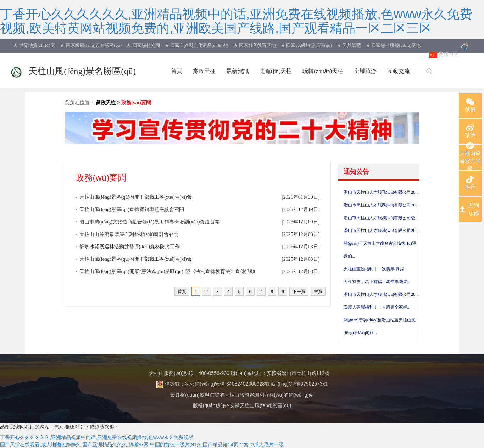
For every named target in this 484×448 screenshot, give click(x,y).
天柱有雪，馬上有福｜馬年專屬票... (377, 282)
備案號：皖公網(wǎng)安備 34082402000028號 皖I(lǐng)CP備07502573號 (242, 384)
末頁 (318, 292)
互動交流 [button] (399, 71)
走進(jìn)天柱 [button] (276, 71)
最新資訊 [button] (238, 71)
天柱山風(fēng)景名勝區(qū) (82, 71)
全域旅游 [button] (365, 71)
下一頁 (299, 292)
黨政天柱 (106, 103)
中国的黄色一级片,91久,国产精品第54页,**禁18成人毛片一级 (217, 444)
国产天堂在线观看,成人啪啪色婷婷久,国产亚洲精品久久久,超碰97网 (74, 444)
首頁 (177, 71)
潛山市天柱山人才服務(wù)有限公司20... (381, 192)
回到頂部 (474, 209)
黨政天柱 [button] (204, 71)
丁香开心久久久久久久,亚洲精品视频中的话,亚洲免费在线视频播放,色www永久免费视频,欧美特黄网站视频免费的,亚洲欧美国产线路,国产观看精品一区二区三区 (236, 21)
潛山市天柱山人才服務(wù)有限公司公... (381, 218)
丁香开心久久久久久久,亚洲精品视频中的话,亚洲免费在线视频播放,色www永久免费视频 (97, 437)
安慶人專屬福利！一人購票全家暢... (377, 307)
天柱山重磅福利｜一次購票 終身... (375, 269)
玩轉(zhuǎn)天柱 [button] (323, 71)
